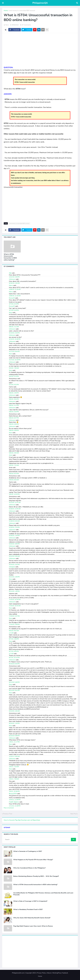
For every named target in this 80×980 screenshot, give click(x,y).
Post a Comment (9, 808)
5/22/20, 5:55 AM (14, 556)
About (49, 973)
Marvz (11, 285)
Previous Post (8, 814)
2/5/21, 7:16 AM (14, 767)
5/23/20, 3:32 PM (14, 565)
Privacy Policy (41, 973)
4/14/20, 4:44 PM (14, 333)
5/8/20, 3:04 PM (14, 399)
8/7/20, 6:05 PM (14, 651)
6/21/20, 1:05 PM (14, 577)
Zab (10, 273)
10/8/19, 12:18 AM (15, 289)
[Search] (37, 840)
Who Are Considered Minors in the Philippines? (29, 868)
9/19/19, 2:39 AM (14, 283)
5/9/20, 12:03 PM (14, 494)
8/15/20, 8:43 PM (14, 664)
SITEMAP (7, 828)
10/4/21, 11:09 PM (15, 800)
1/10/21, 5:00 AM (14, 756)
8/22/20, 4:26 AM (14, 711)
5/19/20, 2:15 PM (14, 527)
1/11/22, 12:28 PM (15, 806)
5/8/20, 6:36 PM (14, 424)
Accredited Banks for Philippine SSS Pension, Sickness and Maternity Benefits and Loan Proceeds (43, 894)
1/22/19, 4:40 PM (14, 277)
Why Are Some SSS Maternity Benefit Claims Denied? (32, 918)
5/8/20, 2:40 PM (14, 393)
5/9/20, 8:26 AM (14, 480)
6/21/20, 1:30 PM (14, 591)
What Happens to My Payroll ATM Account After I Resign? (33, 860)
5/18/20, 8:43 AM (14, 521)
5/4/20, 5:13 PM (14, 376)
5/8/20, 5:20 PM (14, 412)
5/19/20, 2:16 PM (14, 536)
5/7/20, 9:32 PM (14, 385)
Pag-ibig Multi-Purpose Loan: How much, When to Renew (33, 926)
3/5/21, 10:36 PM (14, 791)
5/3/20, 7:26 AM (14, 368)
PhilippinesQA (40, 3)
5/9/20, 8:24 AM (14, 474)
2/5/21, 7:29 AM (14, 779)
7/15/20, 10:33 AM (15, 606)
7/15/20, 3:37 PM (14, 616)
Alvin (11, 455)
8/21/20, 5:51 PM (14, 690)
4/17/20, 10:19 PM (15, 360)
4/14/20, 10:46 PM (15, 339)
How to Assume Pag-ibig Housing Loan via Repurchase (22, 820)
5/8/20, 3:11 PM (14, 405)
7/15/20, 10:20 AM (15, 600)
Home (6, 11)
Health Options (14, 802)
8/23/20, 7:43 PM (14, 723)
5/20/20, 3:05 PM (14, 544)
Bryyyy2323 (13, 794)
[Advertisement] (40, 50)
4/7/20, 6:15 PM (14, 304)
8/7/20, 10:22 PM (14, 658)
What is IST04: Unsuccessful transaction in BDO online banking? (10, 257)
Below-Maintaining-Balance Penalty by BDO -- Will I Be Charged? (36, 876)
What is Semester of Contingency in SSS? (28, 851)
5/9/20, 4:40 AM (14, 453)
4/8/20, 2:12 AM (14, 327)
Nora (11, 313)
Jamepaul (12, 567)
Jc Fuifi (11, 633)
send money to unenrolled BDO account (22, 11)
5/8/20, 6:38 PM (14, 430)
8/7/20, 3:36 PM (14, 639)
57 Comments (26, 25)
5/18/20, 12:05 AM (15, 509)
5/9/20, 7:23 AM (14, 465)
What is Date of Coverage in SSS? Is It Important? (30, 901)
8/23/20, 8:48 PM (14, 736)
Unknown (12, 279)
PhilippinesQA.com (18, 973)
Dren (11, 684)
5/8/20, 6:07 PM (14, 418)
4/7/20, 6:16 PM (14, 310)
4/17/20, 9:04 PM (14, 352)
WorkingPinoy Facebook (60, 973)
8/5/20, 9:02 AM (14, 631)
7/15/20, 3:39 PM (14, 624)
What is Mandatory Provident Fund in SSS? (28, 910)
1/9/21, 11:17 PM (14, 742)
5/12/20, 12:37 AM (15, 502)
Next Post (74, 814)
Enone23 (12, 298)
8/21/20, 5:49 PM (14, 682)
